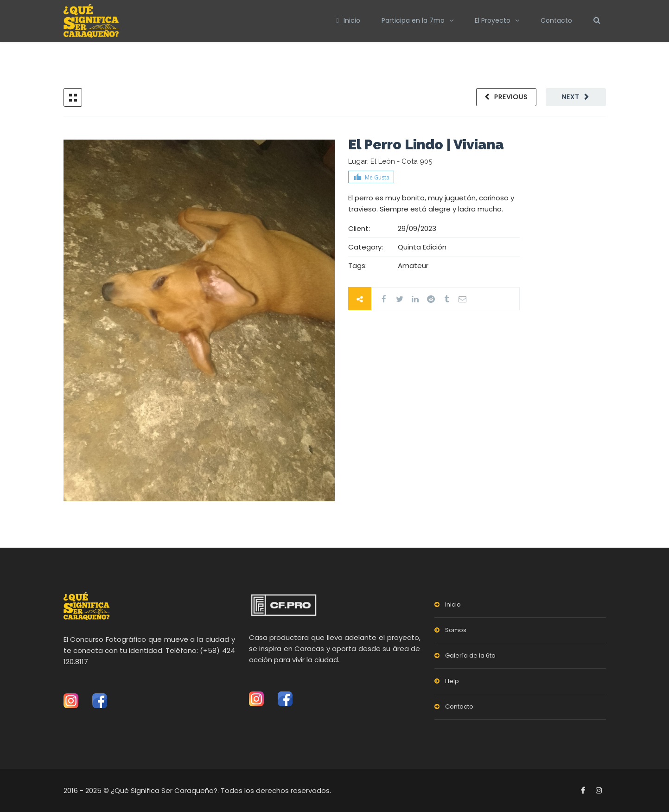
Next (571, 97)
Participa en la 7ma (413, 20)
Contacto (556, 20)
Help (452, 681)
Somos (456, 630)
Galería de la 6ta (470, 655)
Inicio (348, 20)
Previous (511, 97)
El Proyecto (493, 20)
